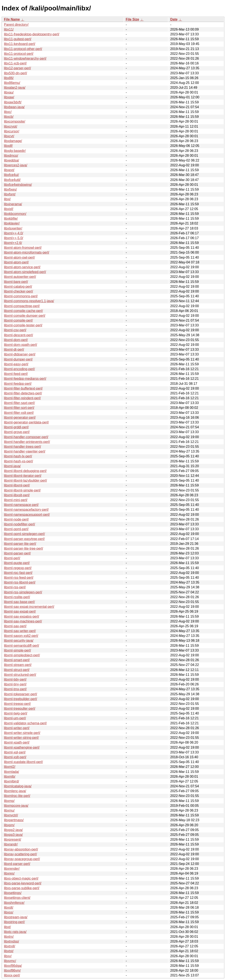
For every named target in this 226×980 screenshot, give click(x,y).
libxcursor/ (12, 131)
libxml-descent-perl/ (19, 335)
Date (174, 19)
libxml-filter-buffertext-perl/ (23, 388)
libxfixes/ (10, 189)
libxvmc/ (10, 961)
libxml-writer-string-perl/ (21, 738)
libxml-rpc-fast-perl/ (18, 573)
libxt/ (7, 927)
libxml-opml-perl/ (16, 529)
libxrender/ (12, 869)
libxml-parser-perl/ (17, 553)
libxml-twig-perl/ (16, 713)
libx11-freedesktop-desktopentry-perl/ (32, 34)
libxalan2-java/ (15, 88)
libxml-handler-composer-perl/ (26, 437)
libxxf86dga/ (13, 966)
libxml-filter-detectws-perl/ (23, 393)
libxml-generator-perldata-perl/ (26, 422)
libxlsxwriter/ (13, 228)
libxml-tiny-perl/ (15, 684)
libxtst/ (9, 951)
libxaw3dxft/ (13, 102)
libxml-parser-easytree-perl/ (24, 539)
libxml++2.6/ (13, 243)
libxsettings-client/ (17, 898)
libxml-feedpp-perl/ (18, 384)
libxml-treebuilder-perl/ (21, 699)
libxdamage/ (13, 141)
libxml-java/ (12, 466)
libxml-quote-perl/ (17, 563)
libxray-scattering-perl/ (20, 854)
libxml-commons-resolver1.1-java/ (29, 301)
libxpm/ (9, 825)
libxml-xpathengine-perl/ (22, 747)
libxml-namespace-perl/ (21, 505)
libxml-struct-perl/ (17, 670)
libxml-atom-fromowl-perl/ (23, 248)
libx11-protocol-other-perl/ (23, 49)
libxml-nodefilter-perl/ (20, 524)
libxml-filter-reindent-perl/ (22, 398)
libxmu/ (9, 810)
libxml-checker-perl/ (19, 291)
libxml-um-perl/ (15, 718)
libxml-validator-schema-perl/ (25, 723)
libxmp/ (9, 801)
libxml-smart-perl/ (17, 660)
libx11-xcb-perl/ (15, 63)
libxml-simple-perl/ (17, 650)
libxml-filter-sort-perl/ (19, 408)
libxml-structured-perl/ (20, 675)
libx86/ (9, 78)
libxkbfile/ (11, 219)
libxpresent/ (13, 840)
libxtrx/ (9, 937)
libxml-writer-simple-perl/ (22, 733)
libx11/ (9, 29)
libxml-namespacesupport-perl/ (27, 515)
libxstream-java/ (16, 917)
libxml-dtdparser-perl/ (20, 354)
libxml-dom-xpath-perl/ (21, 345)
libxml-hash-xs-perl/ (19, 461)
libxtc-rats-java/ (15, 932)
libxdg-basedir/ (15, 151)
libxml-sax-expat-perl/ (20, 611)
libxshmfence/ (14, 903)
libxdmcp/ (11, 156)
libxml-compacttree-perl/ (22, 306)
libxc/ (8, 112)
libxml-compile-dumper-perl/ (25, 316)
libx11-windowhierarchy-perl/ (25, 58)
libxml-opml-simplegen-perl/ (24, 534)
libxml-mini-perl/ (16, 500)
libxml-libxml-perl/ (17, 485)
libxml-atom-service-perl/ (22, 267)
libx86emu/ (12, 83)
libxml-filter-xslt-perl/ (19, 413)
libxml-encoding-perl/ (19, 369)
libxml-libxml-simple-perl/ (22, 490)
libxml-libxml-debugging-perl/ (25, 471)
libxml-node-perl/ (16, 519)
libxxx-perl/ (12, 975)
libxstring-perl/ (14, 922)
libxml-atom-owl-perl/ (19, 257)
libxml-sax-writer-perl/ (20, 631)
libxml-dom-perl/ (16, 340)
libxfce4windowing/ (18, 185)
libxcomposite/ (15, 121)
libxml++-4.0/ (14, 233)
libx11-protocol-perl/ (19, 54)
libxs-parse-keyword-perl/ (23, 883)
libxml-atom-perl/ (16, 262)
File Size (132, 19)
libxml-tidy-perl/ (15, 679)
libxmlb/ (10, 777)
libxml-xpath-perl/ (17, 742)
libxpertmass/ (14, 820)
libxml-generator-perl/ (20, 418)
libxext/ (9, 170)
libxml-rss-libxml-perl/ (20, 582)
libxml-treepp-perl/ (17, 704)
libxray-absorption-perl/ (21, 849)
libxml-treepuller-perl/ (20, 709)
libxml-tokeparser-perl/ (21, 694)
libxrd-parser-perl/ (17, 864)
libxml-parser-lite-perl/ (20, 544)
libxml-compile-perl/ (18, 320)
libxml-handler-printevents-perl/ (27, 442)
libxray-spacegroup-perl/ (22, 859)
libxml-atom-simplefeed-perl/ (25, 272)
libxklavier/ (12, 223)
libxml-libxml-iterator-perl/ (23, 476)
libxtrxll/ (10, 946)
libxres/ (9, 873)
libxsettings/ (13, 893)
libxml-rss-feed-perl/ (19, 578)
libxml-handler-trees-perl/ (22, 447)
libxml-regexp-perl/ (18, 568)
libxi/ (7, 199)
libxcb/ (9, 117)
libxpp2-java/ (13, 830)
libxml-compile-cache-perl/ (23, 311)
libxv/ (8, 956)
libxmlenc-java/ (15, 791)
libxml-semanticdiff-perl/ (22, 646)
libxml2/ (10, 767)
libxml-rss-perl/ (15, 587)
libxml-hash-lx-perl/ (18, 456)
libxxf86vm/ (12, 970)
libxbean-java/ (14, 107)
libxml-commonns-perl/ (21, 296)
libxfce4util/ (12, 180)
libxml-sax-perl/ (15, 626)
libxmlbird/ (12, 781)
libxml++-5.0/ (14, 238)
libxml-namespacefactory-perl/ (26, 510)
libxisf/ (9, 209)
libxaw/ (9, 97)
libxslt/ (9, 908)
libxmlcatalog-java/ (18, 786)
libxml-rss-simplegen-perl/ (23, 592)
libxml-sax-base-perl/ (19, 602)
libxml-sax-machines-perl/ (23, 621)
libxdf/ (8, 146)
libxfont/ (10, 194)
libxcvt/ (9, 136)
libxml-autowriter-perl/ (20, 277)
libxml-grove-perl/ (17, 432)
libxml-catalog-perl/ (18, 287)
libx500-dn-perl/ (15, 73)
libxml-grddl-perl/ (16, 427)
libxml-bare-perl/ (16, 282)
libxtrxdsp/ (12, 941)
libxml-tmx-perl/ (15, 689)
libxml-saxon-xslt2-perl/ (21, 636)
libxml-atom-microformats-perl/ (27, 252)
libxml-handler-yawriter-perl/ (25, 451)
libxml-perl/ (12, 558)
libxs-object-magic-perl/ (21, 878)
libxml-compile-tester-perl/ (23, 325)
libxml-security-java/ (19, 641)
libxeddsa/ (12, 160)
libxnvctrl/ (11, 815)
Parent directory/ (16, 25)
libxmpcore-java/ (16, 806)
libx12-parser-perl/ (17, 68)
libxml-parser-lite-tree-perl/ (24, 548)
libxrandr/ (11, 844)
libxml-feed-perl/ (16, 374)
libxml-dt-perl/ (14, 350)
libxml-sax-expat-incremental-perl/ (29, 607)
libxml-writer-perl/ (17, 728)
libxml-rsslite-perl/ (17, 597)
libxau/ (9, 92)
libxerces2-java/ (16, 165)
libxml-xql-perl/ (15, 752)
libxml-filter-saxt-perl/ (19, 403)
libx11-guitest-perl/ (18, 39)
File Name (12, 19)
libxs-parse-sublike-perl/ (22, 888)
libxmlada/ (12, 772)
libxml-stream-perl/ (18, 665)
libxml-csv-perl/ (15, 330)
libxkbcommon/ (15, 214)
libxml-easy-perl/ (16, 364)
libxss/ (9, 912)
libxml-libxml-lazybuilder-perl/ (25, 480)
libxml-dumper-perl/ (18, 359)
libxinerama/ (13, 204)
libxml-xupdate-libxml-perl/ (23, 762)
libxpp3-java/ (13, 835)
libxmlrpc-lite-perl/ (17, 796)
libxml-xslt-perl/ (15, 757)
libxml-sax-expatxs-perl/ (22, 616)
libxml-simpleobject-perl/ (22, 655)
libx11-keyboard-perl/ (20, 44)
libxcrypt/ (11, 126)
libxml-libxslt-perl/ (17, 495)
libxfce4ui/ (11, 175)
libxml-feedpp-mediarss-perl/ (25, 379)
